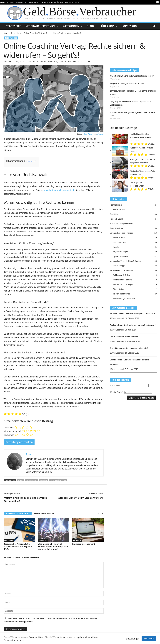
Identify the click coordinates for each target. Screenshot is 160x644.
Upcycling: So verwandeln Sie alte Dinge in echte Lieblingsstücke (130, 103)
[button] (154, 26)
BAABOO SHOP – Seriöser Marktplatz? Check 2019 (133, 314)
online (21, 480)
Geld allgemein (119, 242)
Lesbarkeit (9, 428)
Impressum (34, 2)
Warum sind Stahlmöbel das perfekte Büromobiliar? (25, 499)
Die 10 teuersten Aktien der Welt (124, 337)
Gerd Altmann (89, 134)
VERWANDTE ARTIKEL (18, 513)
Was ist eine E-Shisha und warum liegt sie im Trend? (132, 76)
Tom (9, 62)
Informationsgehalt (13, 431)
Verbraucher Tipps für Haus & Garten (125, 261)
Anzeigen (31, 161)
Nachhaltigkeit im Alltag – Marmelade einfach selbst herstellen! (141, 137)
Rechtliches (16, 33)
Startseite (13, 26)
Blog (92, 26)
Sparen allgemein (120, 256)
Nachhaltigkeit (116, 205)
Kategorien (72, 26)
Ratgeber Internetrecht (84, 544)
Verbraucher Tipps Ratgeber (122, 270)
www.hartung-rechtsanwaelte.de (59, 190)
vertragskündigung (58, 480)
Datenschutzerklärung (52, 2)
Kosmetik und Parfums (123, 280)
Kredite (116, 247)
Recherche (9, 435)
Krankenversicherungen (123, 284)
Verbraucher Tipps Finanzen (122, 233)
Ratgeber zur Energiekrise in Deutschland (127, 83)
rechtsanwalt (32, 480)
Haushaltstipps (119, 266)
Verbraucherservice (42, 26)
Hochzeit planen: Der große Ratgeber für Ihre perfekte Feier (132, 114)
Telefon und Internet (121, 294)
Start (6, 33)
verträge (43, 480)
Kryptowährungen (120, 252)
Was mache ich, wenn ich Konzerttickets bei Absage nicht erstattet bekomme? (53, 547)
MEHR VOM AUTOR (44, 513)
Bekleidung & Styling (122, 275)
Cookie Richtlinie (73, 2)
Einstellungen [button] (132, 639)
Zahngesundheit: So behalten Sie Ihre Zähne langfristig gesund (133, 93)
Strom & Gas (119, 289)
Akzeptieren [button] (149, 639)
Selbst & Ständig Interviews (121, 224)
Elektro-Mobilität (120, 210)
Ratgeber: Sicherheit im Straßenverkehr (80, 498)
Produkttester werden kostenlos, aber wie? (129, 348)
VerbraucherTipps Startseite (13, 2)
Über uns (109, 26)
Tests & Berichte (117, 228)
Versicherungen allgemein (124, 299)
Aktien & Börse (119, 238)
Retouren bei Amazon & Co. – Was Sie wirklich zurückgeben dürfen (18, 547)
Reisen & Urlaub (117, 219)
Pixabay (100, 134)
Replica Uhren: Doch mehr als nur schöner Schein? (133, 325)
